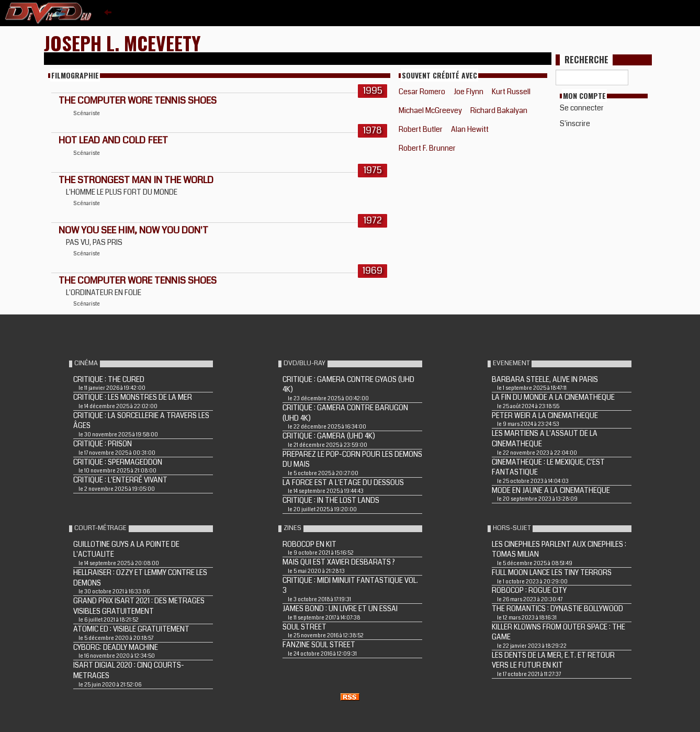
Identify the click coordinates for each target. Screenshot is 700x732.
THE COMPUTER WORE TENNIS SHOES (138, 100)
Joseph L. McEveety (122, 43)
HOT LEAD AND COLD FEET (113, 140)
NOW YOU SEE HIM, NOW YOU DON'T (133, 230)
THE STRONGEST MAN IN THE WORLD (136, 180)
